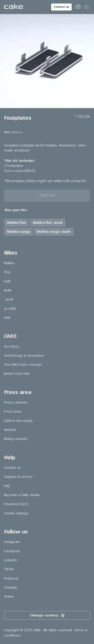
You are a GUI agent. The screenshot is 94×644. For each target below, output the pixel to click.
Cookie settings (16, 513)
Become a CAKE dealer (22, 495)
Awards (10, 430)
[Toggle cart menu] (78, 7)
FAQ (7, 486)
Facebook (12, 551)
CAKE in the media (18, 421)
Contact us (61, 7)
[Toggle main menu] (86, 7)
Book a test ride (17, 374)
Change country (47, 615)
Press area (13, 411)
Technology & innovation (24, 355)
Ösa (7, 272)
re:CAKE (10, 309)
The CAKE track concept (23, 365)
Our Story (12, 346)
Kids (7, 318)
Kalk (7, 281)
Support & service (18, 477)
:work (9, 299)
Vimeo (9, 596)
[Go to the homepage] (14, 7)
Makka (9, 263)
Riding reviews (16, 439)
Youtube (11, 587)
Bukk (8, 290)
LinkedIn (11, 560)
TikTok (9, 569)
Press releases (16, 402)
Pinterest (11, 578)
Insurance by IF (16, 504)
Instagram (12, 542)
